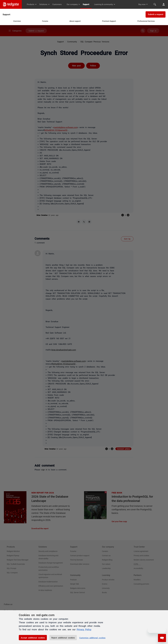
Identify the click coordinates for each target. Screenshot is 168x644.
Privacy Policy (84, 629)
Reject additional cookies (63, 638)
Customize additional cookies (92, 638)
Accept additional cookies (33, 638)
